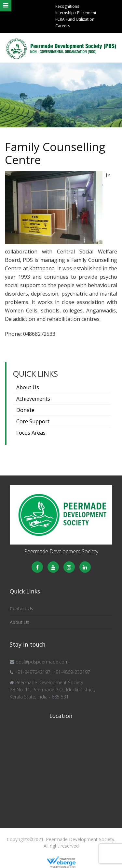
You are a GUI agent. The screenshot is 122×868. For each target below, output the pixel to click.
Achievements (33, 399)
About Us (28, 387)
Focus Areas (31, 433)
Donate (25, 410)
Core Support (33, 421)
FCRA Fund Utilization (75, 19)
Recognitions (67, 6)
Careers (63, 26)
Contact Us (21, 609)
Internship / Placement (76, 13)
